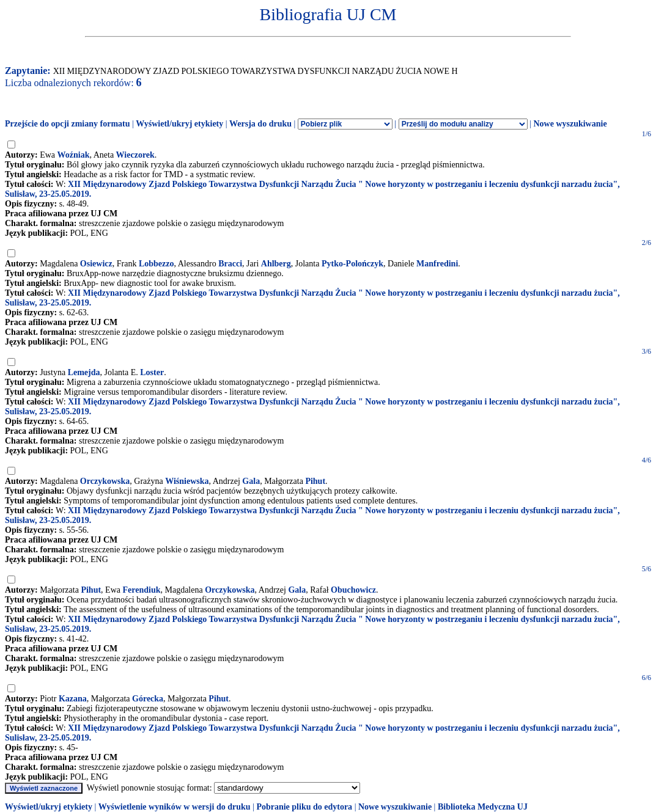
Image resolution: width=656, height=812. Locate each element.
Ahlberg (276, 264)
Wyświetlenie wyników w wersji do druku (175, 807)
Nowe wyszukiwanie (570, 124)
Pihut (315, 481)
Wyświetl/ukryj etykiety (179, 124)
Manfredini (437, 264)
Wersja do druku (260, 124)
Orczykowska (105, 481)
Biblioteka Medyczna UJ (483, 807)
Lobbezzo (157, 264)
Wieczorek (135, 155)
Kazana (73, 699)
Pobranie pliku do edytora (304, 807)
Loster (152, 372)
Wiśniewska (187, 481)
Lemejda (84, 372)
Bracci (230, 264)
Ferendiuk (141, 590)
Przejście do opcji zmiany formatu (68, 124)
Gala (251, 481)
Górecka (148, 699)
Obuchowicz (353, 590)
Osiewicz (96, 264)
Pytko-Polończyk (352, 264)
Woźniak (74, 155)
